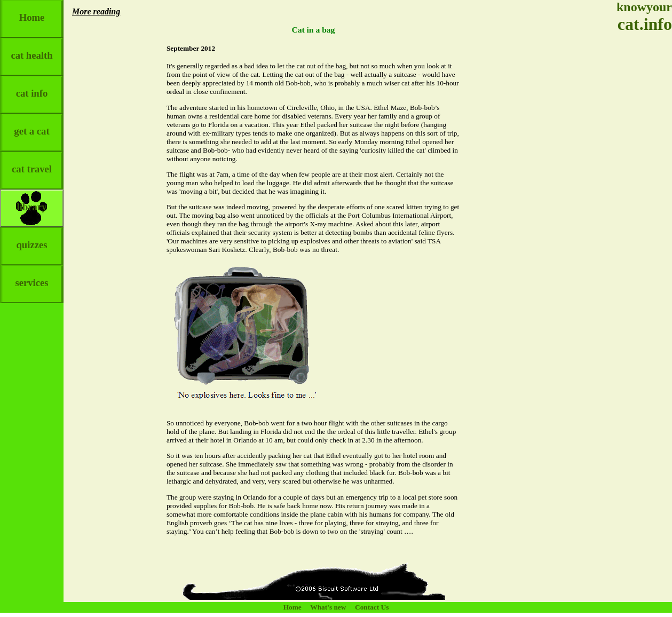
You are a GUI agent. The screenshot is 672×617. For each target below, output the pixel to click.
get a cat (31, 125)
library (32, 201)
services (31, 277)
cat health (31, 49)
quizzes (31, 239)
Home (32, 11)
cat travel (32, 163)
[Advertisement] (640, 203)
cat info (32, 87)
